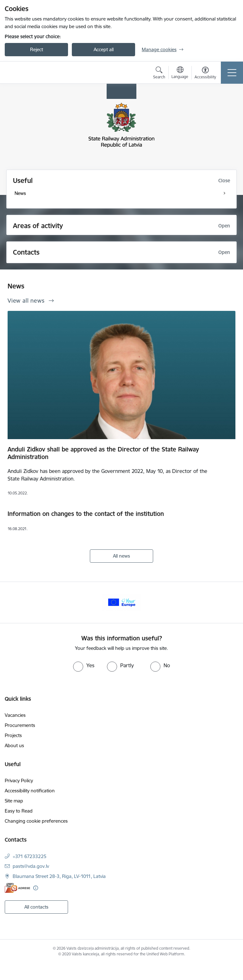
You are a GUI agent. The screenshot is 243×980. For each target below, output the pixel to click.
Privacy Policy (19, 780)
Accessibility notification (30, 791)
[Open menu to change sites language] (180, 73)
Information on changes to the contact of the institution (86, 514)
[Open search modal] (159, 74)
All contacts (36, 907)
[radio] (84, 665)
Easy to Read (19, 811)
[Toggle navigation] (232, 73)
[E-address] (17, 888)
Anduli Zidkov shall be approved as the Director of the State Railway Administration (103, 453)
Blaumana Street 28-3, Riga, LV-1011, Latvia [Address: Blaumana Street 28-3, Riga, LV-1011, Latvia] (59, 876)
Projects (13, 735)
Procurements (20, 725)
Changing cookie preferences (36, 821)
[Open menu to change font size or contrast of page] (205, 74)
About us (14, 745)
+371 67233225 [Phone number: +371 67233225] (30, 856)
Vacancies (15, 715)
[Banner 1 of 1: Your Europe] (121, 602)
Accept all (104, 49)
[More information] (36, 888)
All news (121, 556)
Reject (37, 49)
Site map (14, 801)
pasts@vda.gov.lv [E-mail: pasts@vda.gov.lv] (31, 866)
